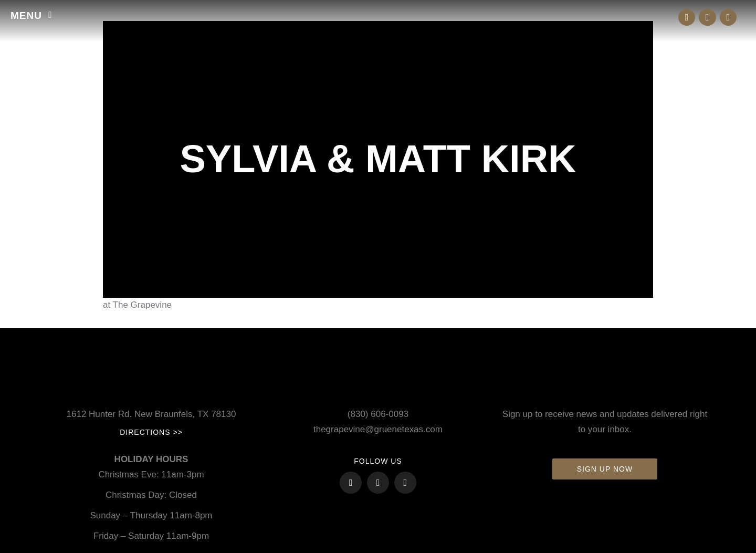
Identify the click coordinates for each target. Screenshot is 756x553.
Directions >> (151, 432)
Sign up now (605, 469)
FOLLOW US (378, 461)
